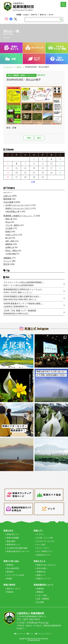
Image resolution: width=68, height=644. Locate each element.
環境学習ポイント (13, 545)
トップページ (8, 67)
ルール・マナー (42, 548)
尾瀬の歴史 (10, 541)
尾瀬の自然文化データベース (17, 551)
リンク (30, 634)
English (26, 15)
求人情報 (40, 602)
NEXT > (40, 138)
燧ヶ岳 (8, 238)
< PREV (28, 138)
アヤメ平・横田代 (12, 225)
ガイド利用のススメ (44, 551)
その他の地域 (11, 254)
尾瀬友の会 (41, 572)
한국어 (51, 15)
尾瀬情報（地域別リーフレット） (18, 216)
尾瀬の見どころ (12, 534)
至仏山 (19, 67)
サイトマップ (20, 634)
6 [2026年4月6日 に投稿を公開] (17, 164)
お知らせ (7, 196)
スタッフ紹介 (41, 595)
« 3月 (33, 182)
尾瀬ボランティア (43, 579)
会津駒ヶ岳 (10, 247)
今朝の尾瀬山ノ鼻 (12, 211)
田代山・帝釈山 (11, 251)
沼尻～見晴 (10, 241)
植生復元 (9, 572)
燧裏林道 (9, 244)
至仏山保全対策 (12, 568)
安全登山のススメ (43, 555)
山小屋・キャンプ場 (44, 538)
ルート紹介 (41, 545)
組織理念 (40, 589)
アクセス (40, 534)
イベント (7, 261)
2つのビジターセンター (45, 541)
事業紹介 (9, 565)
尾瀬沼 (8, 232)
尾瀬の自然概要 (12, 538)
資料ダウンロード (13, 589)
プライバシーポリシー (44, 634)
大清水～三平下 (11, 235)
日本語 (19, 15)
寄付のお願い (41, 568)
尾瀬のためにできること (46, 565)
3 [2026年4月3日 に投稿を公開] (51, 159)
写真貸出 (9, 592)
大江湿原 (9, 228)
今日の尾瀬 (8, 202)
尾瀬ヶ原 (9, 219)
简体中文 (34, 15)
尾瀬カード (41, 575)
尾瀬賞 (9, 579)
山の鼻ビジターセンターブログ (17, 205)
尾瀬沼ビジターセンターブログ (17, 208)
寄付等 (6, 264)
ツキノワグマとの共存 (15, 575)
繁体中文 (43, 15)
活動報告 (7, 258)
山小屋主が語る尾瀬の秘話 (16, 548)
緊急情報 (7, 199)
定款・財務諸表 (42, 599)
